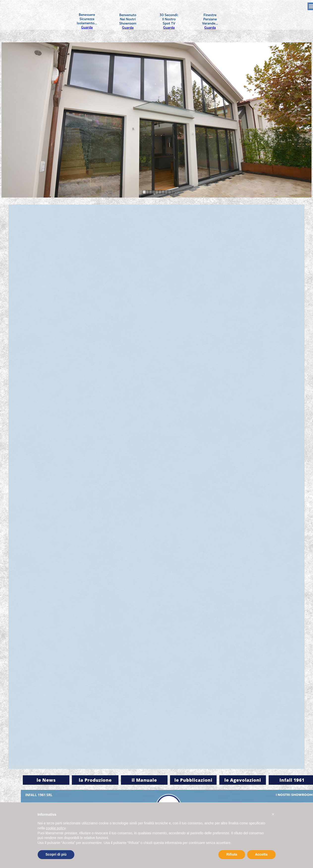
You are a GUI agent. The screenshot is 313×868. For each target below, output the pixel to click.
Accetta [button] (261, 854)
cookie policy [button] (56, 828)
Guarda (87, 27)
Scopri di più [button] (56, 854)
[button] (273, 814)
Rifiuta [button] (232, 854)
